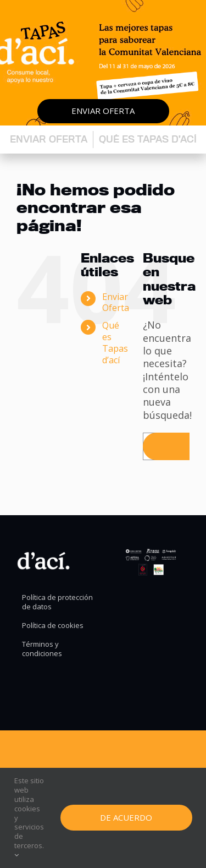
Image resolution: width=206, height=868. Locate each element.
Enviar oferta (103, 111)
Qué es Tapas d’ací (148, 139)
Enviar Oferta (116, 302)
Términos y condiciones (42, 649)
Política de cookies (53, 626)
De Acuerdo (126, 817)
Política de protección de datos (57, 602)
